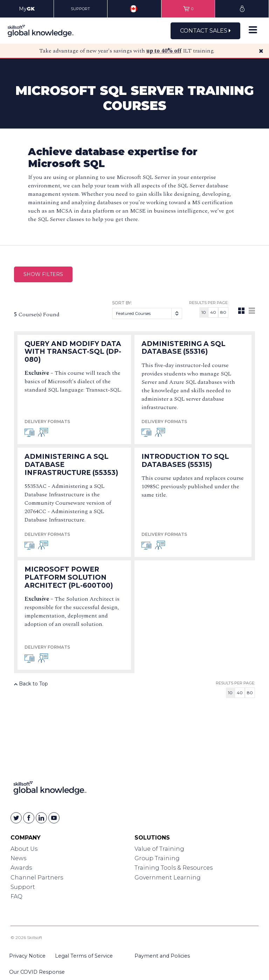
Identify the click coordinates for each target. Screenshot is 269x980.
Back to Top (31, 684)
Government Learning (168, 878)
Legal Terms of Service (84, 956)
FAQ (16, 896)
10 (204, 312)
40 (213, 312)
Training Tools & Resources (174, 868)
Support (23, 887)
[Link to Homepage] (50, 789)
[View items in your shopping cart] (188, 9)
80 (223, 312)
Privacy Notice (27, 956)
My (27, 9)
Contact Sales (205, 31)
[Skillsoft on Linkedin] (41, 818)
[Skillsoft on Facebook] (29, 818)
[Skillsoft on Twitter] (16, 818)
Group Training (157, 858)
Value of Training (159, 849)
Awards (21, 868)
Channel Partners (37, 878)
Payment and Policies (162, 956)
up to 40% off (164, 51)
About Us (24, 849)
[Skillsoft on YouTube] (54, 818)
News (18, 858)
